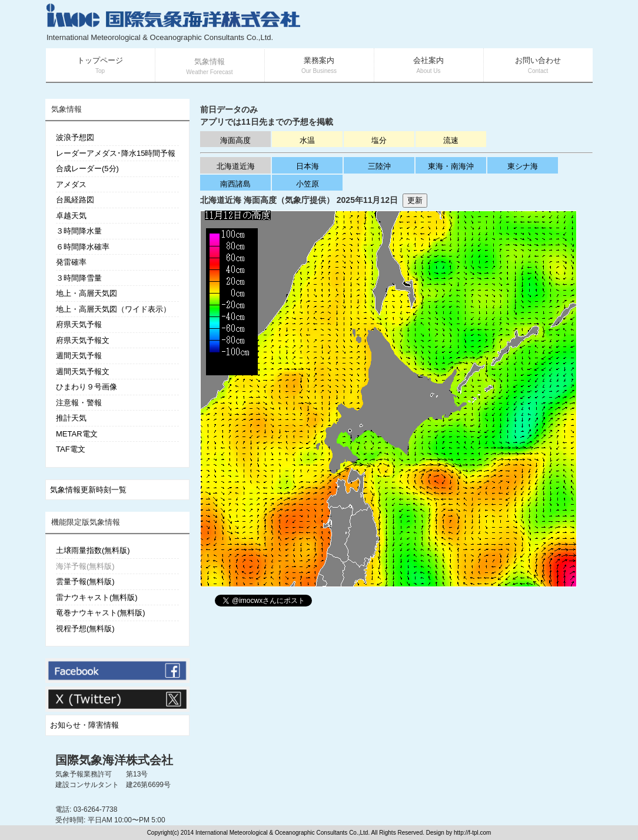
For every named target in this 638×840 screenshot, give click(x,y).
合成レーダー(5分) (87, 169)
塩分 (379, 140)
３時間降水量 (79, 231)
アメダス (71, 184)
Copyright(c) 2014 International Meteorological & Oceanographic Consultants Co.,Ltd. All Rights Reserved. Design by (300, 833)
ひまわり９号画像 (87, 387)
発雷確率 (71, 262)
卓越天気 (71, 216)
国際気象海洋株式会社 (114, 760)
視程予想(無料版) (85, 629)
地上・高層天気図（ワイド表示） (113, 309)
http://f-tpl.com (472, 833)
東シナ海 (523, 166)
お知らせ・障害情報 (84, 725)
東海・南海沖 (451, 166)
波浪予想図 (75, 137)
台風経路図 (75, 200)
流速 (451, 140)
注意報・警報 (79, 403)
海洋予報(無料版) (85, 566)
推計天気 (71, 418)
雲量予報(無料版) (85, 581)
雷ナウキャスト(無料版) (97, 597)
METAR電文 (77, 434)
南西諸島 (235, 184)
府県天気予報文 (83, 340)
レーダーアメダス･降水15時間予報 (116, 153)
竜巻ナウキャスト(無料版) (101, 613)
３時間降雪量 (79, 278)
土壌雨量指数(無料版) (93, 550)
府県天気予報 (79, 324)
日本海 (308, 166)
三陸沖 (379, 166)
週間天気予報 (79, 356)
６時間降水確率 (83, 247)
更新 (415, 200)
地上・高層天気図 (87, 293)
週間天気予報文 (83, 371)
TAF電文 (71, 449)
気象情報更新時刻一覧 (88, 490)
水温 (307, 140)
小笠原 (308, 184)
